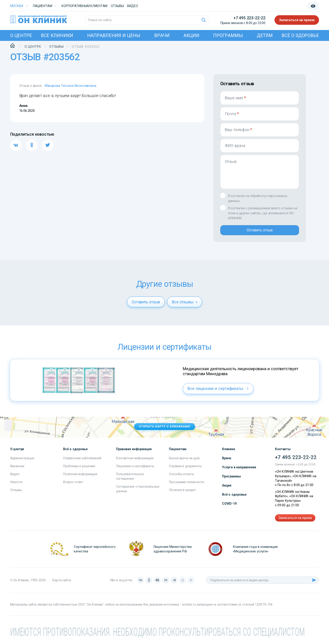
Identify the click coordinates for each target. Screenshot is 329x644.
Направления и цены (114, 35)
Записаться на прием (297, 20)
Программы (228, 35)
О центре (21, 35)
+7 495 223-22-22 (249, 18)
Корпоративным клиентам (84, 6)
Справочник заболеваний (82, 462)
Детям (265, 35)
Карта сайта (62, 584)
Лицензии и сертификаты (135, 470)
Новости (16, 486)
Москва (17, 6)
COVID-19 (229, 507)
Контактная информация (135, 462)
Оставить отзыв (260, 232)
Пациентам (43, 6)
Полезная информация (80, 478)
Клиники (229, 453)
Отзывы (117, 6)
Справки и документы (185, 470)
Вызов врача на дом (184, 462)
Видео (15, 478)
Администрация (22, 462)
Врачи (162, 35)
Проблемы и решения (79, 470)
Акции (191, 35)
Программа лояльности (186, 486)
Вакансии (17, 470)
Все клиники (57, 35)
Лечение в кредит (182, 494)
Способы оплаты (181, 478)
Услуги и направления (239, 471)
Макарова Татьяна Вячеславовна (70, 86)
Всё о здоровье (300, 35)
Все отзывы (185, 306)
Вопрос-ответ (73, 486)
